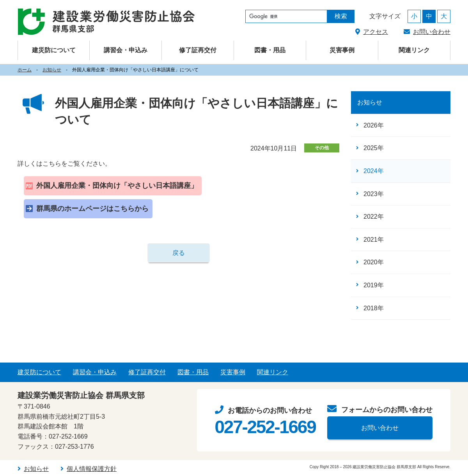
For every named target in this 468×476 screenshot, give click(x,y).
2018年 (374, 308)
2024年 (374, 171)
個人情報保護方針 (92, 469)
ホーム (25, 70)
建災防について (39, 372)
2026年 (374, 125)
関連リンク (414, 50)
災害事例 (342, 50)
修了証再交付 (198, 50)
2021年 (374, 240)
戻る (179, 253)
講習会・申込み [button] (126, 50)
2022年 (374, 217)
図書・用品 (270, 50)
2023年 (374, 194)
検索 (341, 16)
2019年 (374, 285)
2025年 (374, 148)
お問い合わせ (432, 32)
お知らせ (52, 70)
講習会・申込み (95, 372)
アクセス (376, 32)
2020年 (374, 262)
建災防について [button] (54, 50)
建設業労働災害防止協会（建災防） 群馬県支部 (106, 22)
